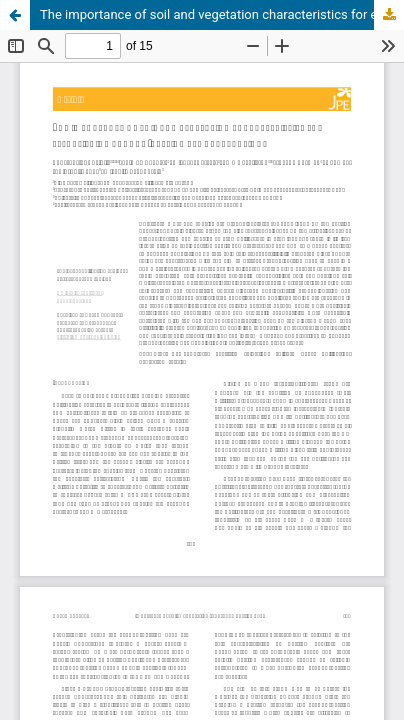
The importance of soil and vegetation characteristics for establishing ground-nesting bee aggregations (222, 14)
